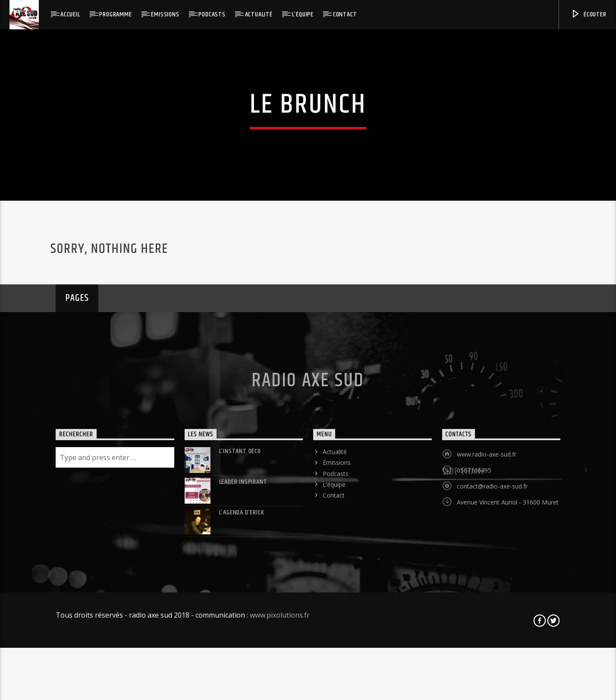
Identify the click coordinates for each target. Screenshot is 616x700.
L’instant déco (240, 585)
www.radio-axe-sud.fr (487, 588)
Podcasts (212, 14)
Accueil (70, 14)
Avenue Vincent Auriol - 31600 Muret (508, 635)
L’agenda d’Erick (242, 646)
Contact (345, 14)
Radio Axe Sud (308, 514)
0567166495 (474, 604)
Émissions (165, 14)
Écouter (588, 14)
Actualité (259, 14)
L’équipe (303, 14)
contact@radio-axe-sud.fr (492, 620)
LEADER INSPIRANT (243, 615)
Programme (115, 14)
